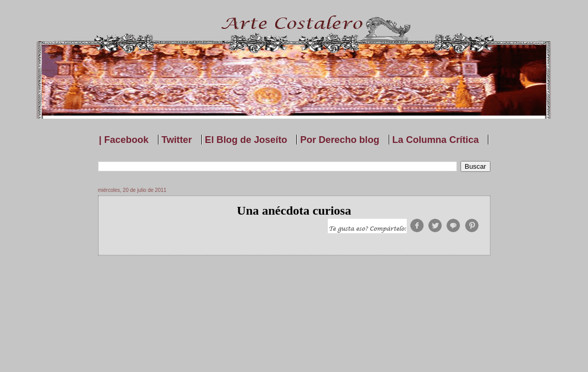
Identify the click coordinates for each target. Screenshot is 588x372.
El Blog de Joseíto (246, 140)
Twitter (177, 140)
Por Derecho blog (339, 140)
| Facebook (124, 140)
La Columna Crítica (436, 140)
